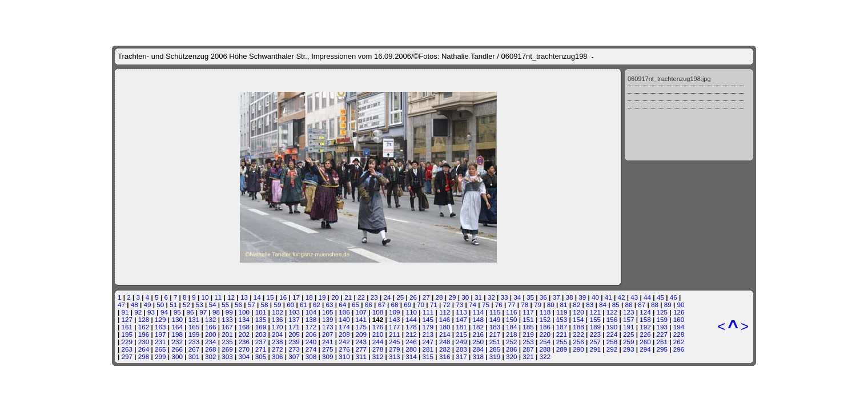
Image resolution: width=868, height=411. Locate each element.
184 (512, 327)
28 (439, 297)
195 (127, 334)
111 (428, 312)
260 (645, 342)
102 (278, 312)
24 (387, 297)
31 (478, 297)
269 (227, 349)
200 (211, 334)
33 (505, 297)
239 (294, 342)
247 (428, 342)
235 (227, 342)
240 (311, 342)
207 (328, 334)
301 (194, 356)
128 (144, 319)
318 (478, 356)
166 (211, 327)
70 (421, 305)
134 (244, 319)
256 (578, 342)
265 (160, 349)
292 (612, 349)
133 (227, 319)
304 (244, 356)
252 (512, 342)
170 (278, 327)
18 (309, 297)
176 (378, 327)
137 (294, 319)
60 (290, 305)
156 (612, 319)
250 (478, 342)
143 (395, 319)
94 (164, 312)
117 (528, 312)
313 (395, 356)
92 (138, 312)
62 (317, 305)
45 (660, 297)
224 (612, 334)
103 (294, 312)
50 (160, 305)
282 (445, 349)
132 (211, 319)
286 (512, 349)
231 (160, 342)
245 (395, 342)
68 (394, 305)
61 (304, 305)
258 (612, 342)
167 (227, 327)
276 (344, 349)
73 (459, 305)
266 (177, 349)
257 (595, 342)
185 (528, 327)
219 (528, 334)
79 (538, 305)
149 (495, 319)
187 (562, 327)
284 (478, 349)
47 (121, 305)
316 (445, 356)
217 (495, 334)
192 (645, 327)
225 (629, 334)
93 (151, 312)
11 (218, 297)
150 (512, 319)
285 (495, 349)
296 (679, 349)
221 (562, 334)
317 (461, 356)
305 (261, 356)
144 (411, 319)
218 (512, 334)
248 (445, 342)
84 (603, 305)
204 (278, 334)
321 (528, 356)
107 (361, 312)
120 (578, 312)
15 (270, 297)
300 (177, 356)
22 (361, 297)
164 (177, 327)
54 (212, 305)
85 (616, 305)
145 (428, 319)
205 (294, 334)
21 (348, 297)
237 (261, 342)
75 (486, 305)
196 (144, 334)
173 (328, 327)
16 (283, 297)
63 (330, 305)
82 (576, 305)
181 (461, 327)
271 (261, 349)
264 (144, 349)
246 (411, 342)
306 (278, 356)
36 (543, 297)
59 (277, 305)
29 (452, 297)
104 (311, 312)
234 (211, 342)
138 (311, 319)
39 (582, 297)
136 (278, 319)
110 (411, 312)
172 (311, 327)
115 (495, 312)
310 (344, 356)
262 (679, 342)
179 (428, 327)
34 (517, 297)
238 (278, 342)
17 (296, 297)
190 (612, 327)
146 (445, 319)
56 (238, 305)
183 (495, 327)
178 (411, 327)
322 (545, 356)
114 (479, 312)
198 (177, 334)
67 (382, 305)
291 (595, 349)
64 (342, 305)
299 (160, 356)
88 (655, 305)
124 (645, 312)
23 (374, 297)
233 (194, 342)
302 (211, 356)
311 (361, 356)
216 (478, 334)
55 (225, 305)
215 (461, 334)
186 (545, 327)
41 (608, 297)
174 (344, 327)
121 (595, 312)
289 (562, 349)
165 (194, 327)
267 (194, 349)
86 (628, 305)
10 (205, 297)
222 (578, 334)
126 (679, 312)
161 (127, 327)
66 (369, 305)
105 (328, 312)
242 (344, 342)
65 (355, 305)
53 (200, 305)
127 (127, 319)
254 (545, 342)
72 (447, 305)
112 (445, 312)
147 (461, 319)
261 (662, 342)
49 (148, 305)
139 (328, 319)
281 (428, 349)
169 (261, 327)
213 (428, 334)
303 (227, 356)
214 (445, 334)
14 (257, 297)
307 (294, 356)
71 (434, 305)
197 (160, 334)
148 (478, 319)
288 (545, 349)
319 (495, 356)
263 (127, 349)
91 (125, 312)
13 (244, 297)
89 (668, 305)
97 (203, 312)
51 (173, 305)
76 (499, 305)
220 (545, 334)
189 (595, 327)
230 (144, 342)
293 (629, 349)
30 (465, 297)
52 (186, 305)
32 (491, 297)
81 (564, 305)
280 (411, 349)
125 (662, 312)
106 (344, 312)
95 (177, 312)
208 (344, 334)
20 (335, 297)
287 (528, 349)
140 (344, 319)
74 (473, 305)
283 (461, 349)
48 (134, 305)
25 (400, 297)
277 (361, 349)
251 (495, 342)
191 (629, 327)
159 (662, 319)
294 (645, 349)
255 (562, 342)
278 (378, 349)
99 (229, 312)
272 (278, 349)
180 (445, 327)
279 (395, 349)
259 (629, 342)
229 (127, 342)
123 (629, 312)
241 (328, 342)
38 (569, 297)
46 (674, 297)
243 (361, 342)
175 (361, 327)
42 (622, 297)
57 (252, 305)
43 (634, 297)
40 (595, 297)
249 (461, 342)
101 (261, 312)
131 (194, 319)
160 (679, 319)
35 (530, 297)
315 (428, 356)
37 (556, 297)
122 (612, 312)
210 (378, 334)
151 (528, 319)
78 (525, 305)
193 (662, 327)
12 (231, 297)
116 (512, 312)
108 (378, 312)
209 (361, 334)
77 (511, 305)
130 (177, 319)
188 (578, 327)
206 (311, 334)
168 (244, 327)
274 (311, 349)
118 (545, 312)
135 (261, 319)
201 (227, 334)
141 (361, 319)
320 (512, 356)
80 (551, 305)
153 (562, 319)
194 (679, 327)
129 (160, 319)
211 (395, 334)
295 (662, 349)
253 (528, 342)
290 (578, 349)
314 (411, 356)
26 (413, 297)
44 (647, 297)
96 (190, 312)
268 (211, 349)
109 (395, 312)
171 (294, 327)
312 (378, 356)
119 (562, 312)
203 (261, 334)
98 (216, 312)
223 (595, 334)
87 (642, 305)
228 (679, 334)
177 (395, 327)
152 (545, 319)
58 (265, 305)
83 (590, 305)
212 (411, 334)
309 (328, 356)
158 (645, 319)
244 (378, 342)
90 (681, 305)
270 (244, 349)
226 (645, 334)
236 (244, 342)
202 (244, 334)
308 (311, 356)
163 (160, 327)
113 (461, 312)
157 (629, 319)
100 (244, 312)
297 (127, 356)
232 (177, 342)
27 (426, 297)
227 (662, 334)
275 (328, 349)
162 (144, 327)
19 (322, 297)
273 (294, 349)
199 (194, 334)
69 (407, 305)
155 (595, 319)
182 (478, 327)
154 (578, 319)
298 (144, 356)
